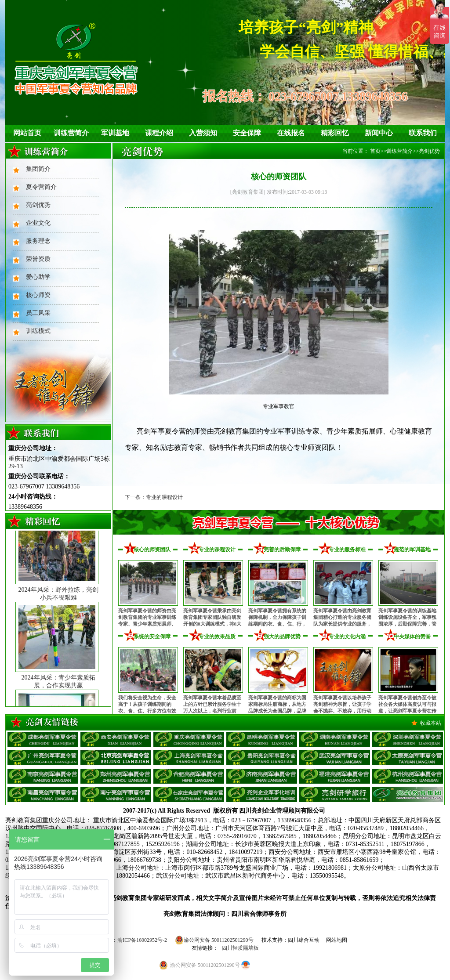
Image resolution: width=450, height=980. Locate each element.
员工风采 (38, 313)
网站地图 (337, 940)
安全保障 (247, 133)
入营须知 (203, 133)
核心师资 (38, 295)
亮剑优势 (38, 205)
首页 (375, 151)
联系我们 (423, 133)
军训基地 (115, 133)
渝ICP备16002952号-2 (142, 940)
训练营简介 (71, 133)
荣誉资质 (38, 259)
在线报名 (291, 133)
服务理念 (38, 241)
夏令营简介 (41, 187)
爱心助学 (38, 277)
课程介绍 (159, 133)
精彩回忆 (335, 133)
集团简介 (38, 169)
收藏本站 (431, 723)
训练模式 (38, 331)
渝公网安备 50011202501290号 (214, 940)
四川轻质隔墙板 (240, 948)
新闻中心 (379, 133)
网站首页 (27, 133)
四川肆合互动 (304, 940)
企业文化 (38, 223)
